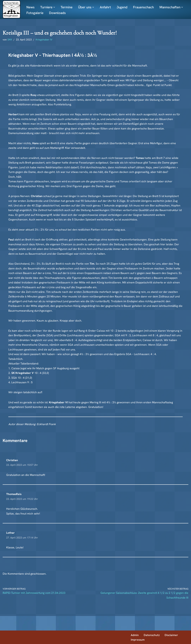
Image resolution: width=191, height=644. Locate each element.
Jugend (124, 7)
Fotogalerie (35, 13)
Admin (135, 635)
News (30, 7)
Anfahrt (107, 7)
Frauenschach (146, 7)
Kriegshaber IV (44, 40)
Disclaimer (172, 635)
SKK (10, 40)
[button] (94, 7)
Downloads (57, 13)
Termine (67, 7)
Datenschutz (152, 635)
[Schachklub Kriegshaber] (12, 9)
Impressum (138, 639)
